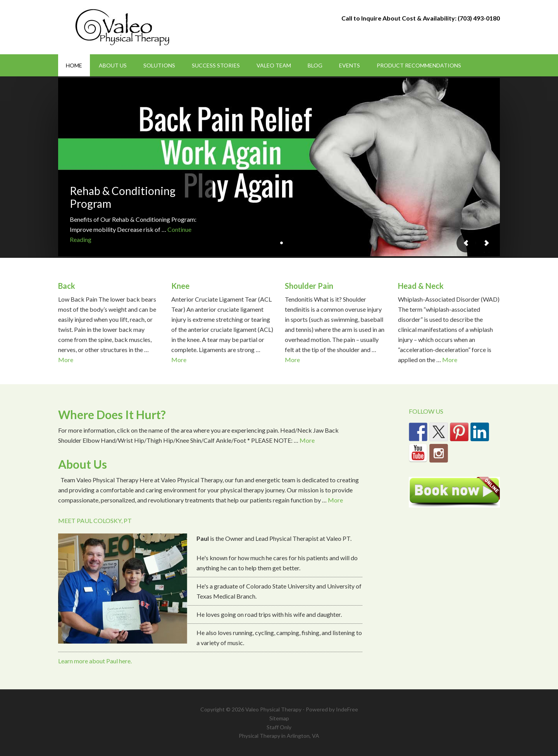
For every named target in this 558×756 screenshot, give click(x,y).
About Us (83, 464)
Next (486, 243)
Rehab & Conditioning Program (123, 197)
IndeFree (347, 709)
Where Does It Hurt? (112, 414)
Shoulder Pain (309, 286)
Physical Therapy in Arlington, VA (279, 736)
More (66, 360)
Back (67, 286)
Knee (180, 286)
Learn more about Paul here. (95, 661)
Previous (466, 243)
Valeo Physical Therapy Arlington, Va (124, 27)
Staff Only (279, 727)
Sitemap (279, 718)
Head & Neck (421, 286)
